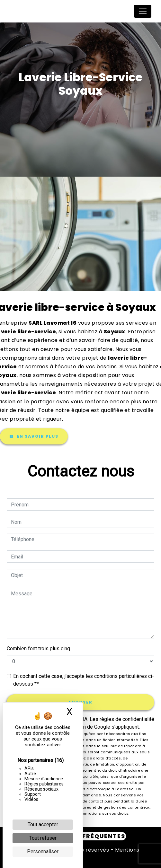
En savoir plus (34, 436)
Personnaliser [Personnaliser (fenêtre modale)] (43, 851)
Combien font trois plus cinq (38, 649)
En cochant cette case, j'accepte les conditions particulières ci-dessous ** (84, 680)
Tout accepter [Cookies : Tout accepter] (43, 824)
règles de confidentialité (127, 719)
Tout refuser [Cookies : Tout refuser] (43, 838)
